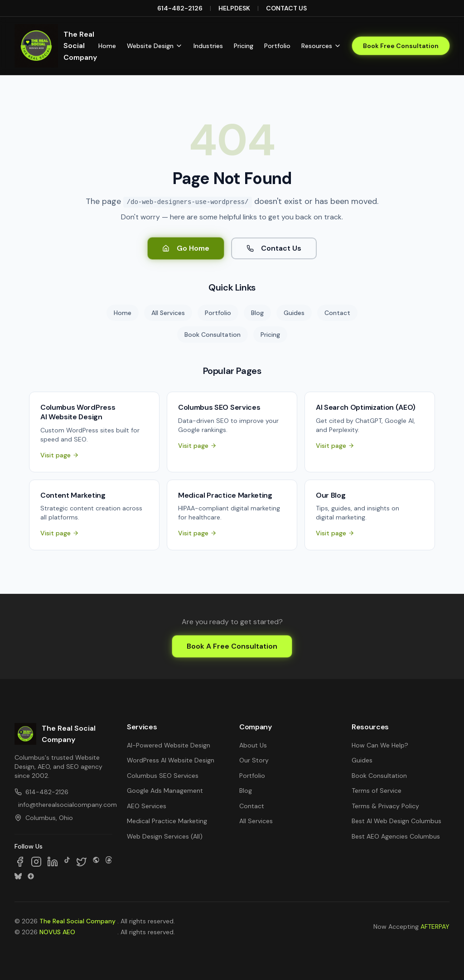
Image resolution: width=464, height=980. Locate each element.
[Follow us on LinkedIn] (53, 862)
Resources (321, 46)
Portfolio (277, 46)
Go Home (186, 248)
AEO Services (147, 806)
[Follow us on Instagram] (36, 862)
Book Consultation (213, 335)
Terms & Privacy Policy (385, 806)
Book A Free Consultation (232, 646)
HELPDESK (234, 8)
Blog (257, 313)
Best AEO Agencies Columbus (396, 836)
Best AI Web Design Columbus (396, 821)
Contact (337, 313)
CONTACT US (286, 8)
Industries (208, 46)
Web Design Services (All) (165, 836)
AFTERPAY (435, 927)
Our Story (254, 760)
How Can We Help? (380, 745)
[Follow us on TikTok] (67, 862)
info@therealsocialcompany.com (65, 805)
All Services (168, 313)
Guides (294, 313)
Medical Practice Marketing (167, 821)
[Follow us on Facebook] (20, 862)
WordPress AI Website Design (171, 760)
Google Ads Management (165, 791)
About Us (253, 745)
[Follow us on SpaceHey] (96, 862)
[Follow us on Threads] (109, 862)
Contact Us (274, 248)
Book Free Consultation (401, 46)
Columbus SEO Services (163, 776)
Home (107, 46)
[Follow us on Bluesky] (18, 876)
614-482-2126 (180, 8)
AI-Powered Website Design (169, 745)
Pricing (244, 46)
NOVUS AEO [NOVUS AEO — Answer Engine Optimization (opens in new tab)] (57, 932)
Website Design (155, 46)
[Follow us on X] (82, 862)
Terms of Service (377, 791)
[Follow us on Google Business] (31, 876)
